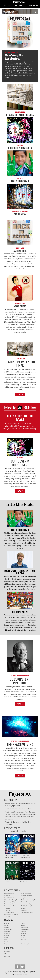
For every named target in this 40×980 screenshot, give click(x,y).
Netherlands (25, 927)
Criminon (24, 908)
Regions (9, 920)
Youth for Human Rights (28, 900)
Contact (7, 956)
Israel (6, 942)
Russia (23, 936)
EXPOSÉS (7, 6)
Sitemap (7, 952)
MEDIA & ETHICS (20, 6)
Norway (23, 932)
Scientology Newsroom (11, 904)
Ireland (6, 940)
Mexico (7, 936)
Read (20, 394)
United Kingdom (26, 944)
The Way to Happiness (28, 906)
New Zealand (25, 930)
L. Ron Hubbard (9, 898)
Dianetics (7, 896)
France (6, 938)
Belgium (7, 925)
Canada (7, 927)
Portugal (23, 934)
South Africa (8, 930)
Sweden (23, 940)
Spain (23, 938)
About (6, 954)
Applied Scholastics (27, 912)
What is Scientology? (11, 900)
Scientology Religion (11, 902)
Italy (5, 944)
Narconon (24, 910)
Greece (23, 923)
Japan (23, 925)
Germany (7, 932)
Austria (6, 923)
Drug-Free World (26, 894)
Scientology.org (9, 894)
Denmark (7, 934)
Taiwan (23, 942)
